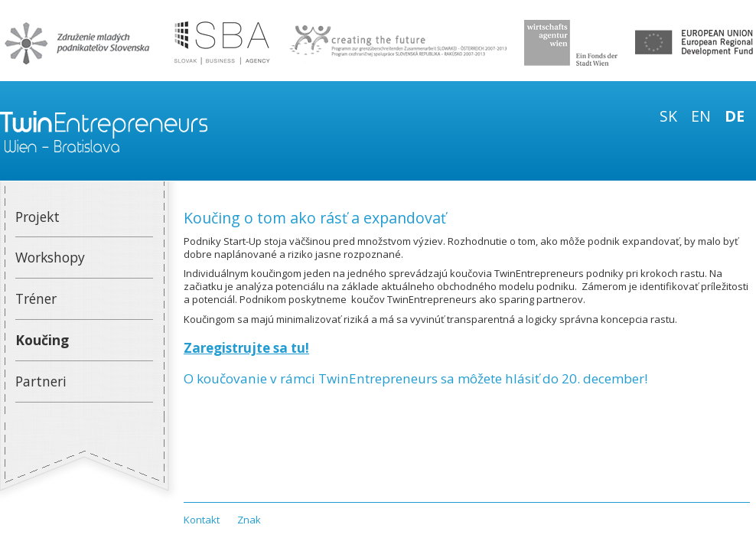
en (701, 116)
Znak (249, 520)
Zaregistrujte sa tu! (246, 348)
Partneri (41, 381)
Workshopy (50, 257)
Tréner (36, 298)
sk (668, 116)
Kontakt (202, 520)
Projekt (37, 217)
